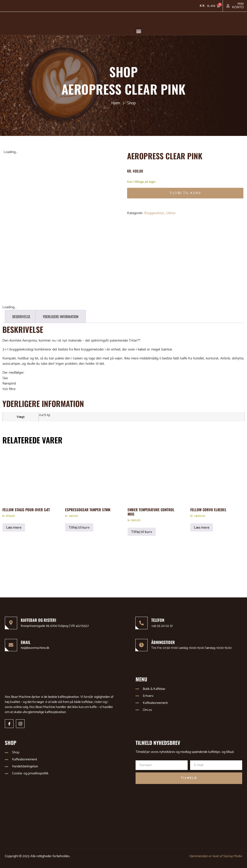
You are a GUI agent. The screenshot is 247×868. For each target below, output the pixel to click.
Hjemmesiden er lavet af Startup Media (216, 855)
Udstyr (171, 213)
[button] (139, 31)
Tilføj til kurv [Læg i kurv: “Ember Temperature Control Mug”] (142, 530)
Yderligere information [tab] (61, 315)
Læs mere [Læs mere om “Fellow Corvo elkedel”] (202, 526)
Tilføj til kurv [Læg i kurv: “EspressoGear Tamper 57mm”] (79, 526)
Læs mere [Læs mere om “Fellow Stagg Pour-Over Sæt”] (14, 526)
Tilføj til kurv (185, 193)
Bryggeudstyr (154, 213)
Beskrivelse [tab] (21, 315)
